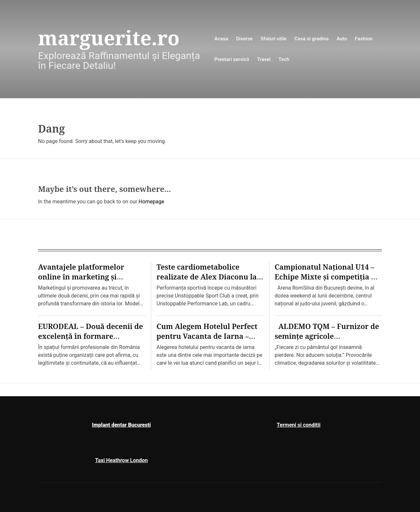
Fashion (364, 39)
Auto (342, 39)
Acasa (221, 39)
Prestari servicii (232, 59)
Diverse (244, 39)
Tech (284, 59)
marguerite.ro (109, 38)
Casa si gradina (312, 39)
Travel (264, 59)
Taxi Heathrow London (122, 460)
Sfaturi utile (273, 39)
